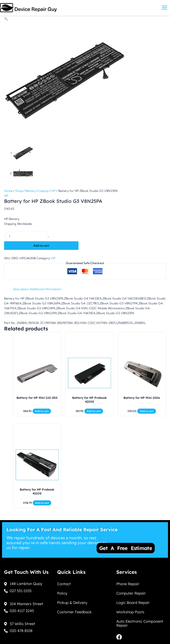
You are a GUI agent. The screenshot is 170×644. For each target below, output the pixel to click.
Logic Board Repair (133, 603)
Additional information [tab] (45, 289)
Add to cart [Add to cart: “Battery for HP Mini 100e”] (147, 411)
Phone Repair (128, 584)
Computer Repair (131, 593)
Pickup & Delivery (72, 603)
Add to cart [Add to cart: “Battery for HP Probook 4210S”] (94, 411)
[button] (6, 19)
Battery (31, 191)
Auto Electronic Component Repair (140, 623)
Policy (62, 593)
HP (53, 191)
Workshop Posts (130, 612)
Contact (64, 584)
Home (8, 191)
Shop (19, 191)
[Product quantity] (27, 236)
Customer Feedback (74, 612)
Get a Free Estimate (126, 548)
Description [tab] (21, 289)
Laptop (44, 191)
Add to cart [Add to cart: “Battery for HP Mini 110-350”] (42, 411)
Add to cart (41, 246)
